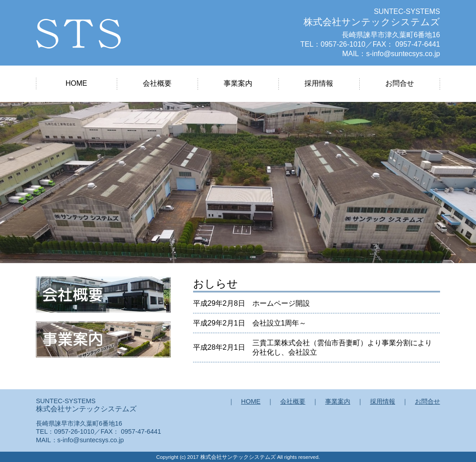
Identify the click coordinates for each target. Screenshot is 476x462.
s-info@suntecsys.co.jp (403, 54)
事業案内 (238, 83)
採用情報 (319, 83)
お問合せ (400, 83)
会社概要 (157, 83)
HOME (76, 83)
